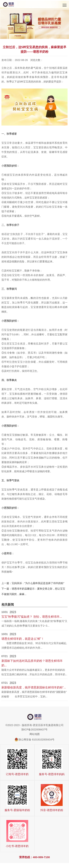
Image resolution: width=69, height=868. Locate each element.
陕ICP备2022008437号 (34, 730)
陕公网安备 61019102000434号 (37, 740)
